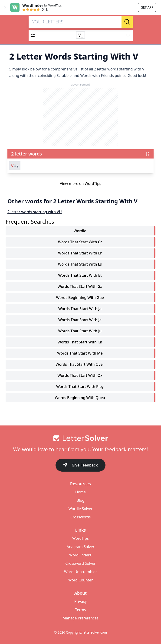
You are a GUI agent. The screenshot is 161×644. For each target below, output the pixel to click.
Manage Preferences (80, 618)
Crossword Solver (80, 563)
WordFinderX (81, 555)
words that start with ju (80, 331)
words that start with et (80, 275)
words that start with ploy (80, 387)
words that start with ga (80, 286)
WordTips (93, 184)
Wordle (80, 231)
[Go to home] (80, 438)
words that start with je (80, 320)
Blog (80, 500)
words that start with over (80, 364)
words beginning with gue (80, 298)
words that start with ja (80, 309)
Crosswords (80, 517)
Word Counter (81, 580)
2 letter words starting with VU (35, 212)
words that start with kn (80, 342)
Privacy (80, 601)
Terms (80, 610)
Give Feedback (80, 465)
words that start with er (80, 253)
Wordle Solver (80, 509)
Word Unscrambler (80, 572)
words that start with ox (80, 375)
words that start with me (80, 353)
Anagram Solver (81, 547)
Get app (147, 7)
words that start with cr (80, 242)
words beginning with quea (80, 398)
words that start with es (80, 264)
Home (81, 492)
